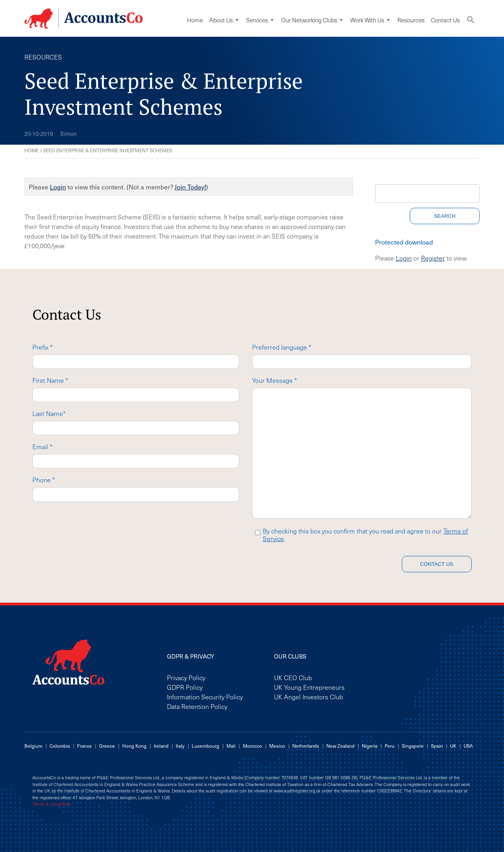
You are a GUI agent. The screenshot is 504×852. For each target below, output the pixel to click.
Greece (107, 746)
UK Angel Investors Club (309, 697)
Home (195, 20)
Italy (180, 746)
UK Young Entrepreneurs (309, 687)
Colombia (60, 746)
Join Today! (190, 187)
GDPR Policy (185, 687)
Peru (390, 746)
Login (58, 187)
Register (433, 258)
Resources (411, 20)
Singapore (413, 746)
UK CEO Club (293, 677)
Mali (231, 746)
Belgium (33, 746)
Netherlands (306, 746)
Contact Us (445, 20)
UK (453, 746)
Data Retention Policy (197, 706)
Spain (437, 746)
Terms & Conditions (52, 804)
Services (260, 20)
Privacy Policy (186, 677)
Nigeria (370, 746)
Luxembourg (205, 746)
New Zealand (340, 746)
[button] (471, 21)
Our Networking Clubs (313, 20)
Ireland (161, 746)
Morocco (252, 746)
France (84, 746)
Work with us (371, 20)
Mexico (277, 746)
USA (468, 746)
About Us (224, 20)
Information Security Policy (205, 697)
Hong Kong (134, 746)
